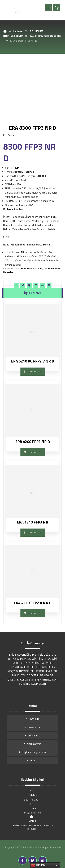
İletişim (34, 760)
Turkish (38, 865)
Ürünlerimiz (34, 735)
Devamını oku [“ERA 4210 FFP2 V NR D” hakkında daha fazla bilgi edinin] (35, 613)
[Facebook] (23, 860)
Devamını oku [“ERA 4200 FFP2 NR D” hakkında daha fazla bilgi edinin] (35, 452)
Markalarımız (34, 744)
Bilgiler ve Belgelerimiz (34, 752)
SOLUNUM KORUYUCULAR (29, 269)
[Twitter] (33, 860)
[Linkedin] (43, 860)
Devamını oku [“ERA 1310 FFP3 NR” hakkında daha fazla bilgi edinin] (35, 533)
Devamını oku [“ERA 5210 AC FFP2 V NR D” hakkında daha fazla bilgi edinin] (35, 372)
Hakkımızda (34, 727)
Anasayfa (34, 719)
